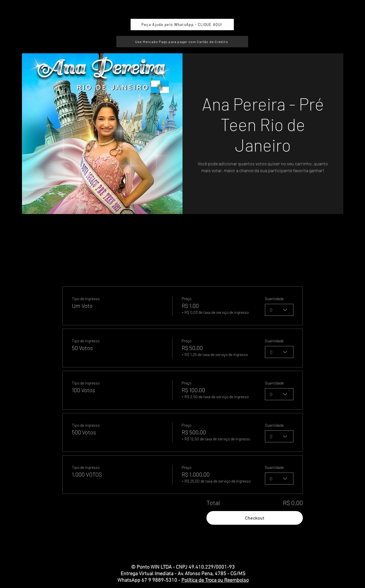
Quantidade (274, 299)
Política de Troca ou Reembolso (215, 580)
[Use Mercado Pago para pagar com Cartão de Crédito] (182, 42)
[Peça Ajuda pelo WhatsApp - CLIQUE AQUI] (182, 25)
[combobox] (279, 310)
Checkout (255, 518)
